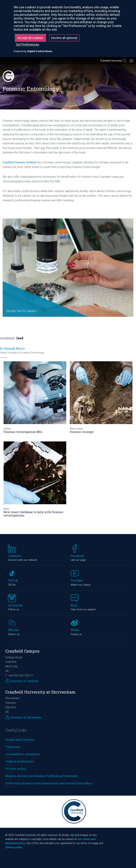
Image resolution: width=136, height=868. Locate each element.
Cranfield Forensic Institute (19, 162)
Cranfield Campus (22, 651)
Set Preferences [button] (28, 44)
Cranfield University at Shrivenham (40, 692)
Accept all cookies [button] (30, 38)
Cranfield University (111, 61)
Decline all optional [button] (64, 38)
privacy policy (14, 847)
